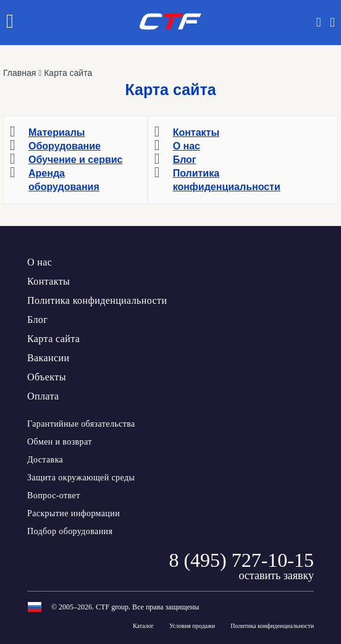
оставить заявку (276, 575)
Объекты (47, 377)
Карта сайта (53, 339)
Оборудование (65, 146)
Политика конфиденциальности (97, 300)
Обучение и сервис (75, 160)
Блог (185, 160)
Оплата (43, 396)
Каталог (143, 626)
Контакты (196, 132)
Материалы (57, 132)
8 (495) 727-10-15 (241, 560)
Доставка (45, 460)
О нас (187, 146)
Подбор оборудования (70, 531)
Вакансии (48, 358)
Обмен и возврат (60, 442)
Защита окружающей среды (81, 478)
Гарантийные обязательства (81, 424)
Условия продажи (192, 626)
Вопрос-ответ (54, 496)
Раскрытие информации (74, 513)
